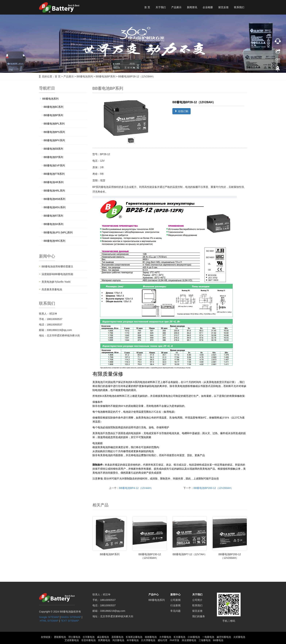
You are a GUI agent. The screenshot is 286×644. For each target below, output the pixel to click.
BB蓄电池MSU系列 (55, 207)
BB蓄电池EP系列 (53, 157)
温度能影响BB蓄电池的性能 (57, 274)
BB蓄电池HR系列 (54, 182)
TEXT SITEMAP (70, 621)
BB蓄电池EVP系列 (54, 165)
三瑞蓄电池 (205, 640)
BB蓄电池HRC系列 (54, 241)
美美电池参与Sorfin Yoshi (56, 282)
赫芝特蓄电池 (224, 637)
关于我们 (161, 7)
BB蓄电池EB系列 (53, 149)
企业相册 (208, 7)
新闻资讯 (192, 7)
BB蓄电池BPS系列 (54, 132)
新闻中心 (175, 594)
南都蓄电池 (151, 637)
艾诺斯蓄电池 (72, 640)
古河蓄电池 (89, 637)
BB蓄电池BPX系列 (54, 140)
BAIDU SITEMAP (71, 617)
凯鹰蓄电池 (104, 640)
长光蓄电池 (179, 637)
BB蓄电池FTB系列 (54, 174)
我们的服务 (199, 616)
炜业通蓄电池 (189, 640)
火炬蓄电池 (239, 637)
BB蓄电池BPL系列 (54, 124)
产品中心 (154, 594)
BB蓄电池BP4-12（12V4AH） (136, 488)
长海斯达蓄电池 (134, 637)
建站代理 (163, 640)
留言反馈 (223, 7)
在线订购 (181, 111)
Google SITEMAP (49, 617)
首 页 (147, 7)
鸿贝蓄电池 (118, 640)
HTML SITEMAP (49, 621)
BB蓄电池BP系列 (105, 76)
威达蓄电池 (103, 637)
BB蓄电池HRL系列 (54, 191)
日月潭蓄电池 (148, 640)
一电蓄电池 (208, 637)
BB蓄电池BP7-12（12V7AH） (190, 554)
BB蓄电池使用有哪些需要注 (57, 266)
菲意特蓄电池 (88, 640)
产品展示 (176, 7)
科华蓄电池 (133, 640)
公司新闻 (175, 600)
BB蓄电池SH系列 (53, 224)
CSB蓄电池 (194, 637)
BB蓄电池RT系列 (53, 216)
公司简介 (197, 600)
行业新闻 (175, 605)
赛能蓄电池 (60, 637)
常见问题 (175, 611)
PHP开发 (175, 640)
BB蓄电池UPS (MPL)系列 (58, 232)
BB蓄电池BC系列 (53, 107)
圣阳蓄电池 (117, 637)
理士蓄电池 (74, 637)
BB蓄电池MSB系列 (54, 199)
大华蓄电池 (165, 637)
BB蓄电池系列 (85, 76)
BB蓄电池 (218, 640)
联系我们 (239, 7)
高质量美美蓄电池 (52, 289)
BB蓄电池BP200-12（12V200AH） (213, 488)
